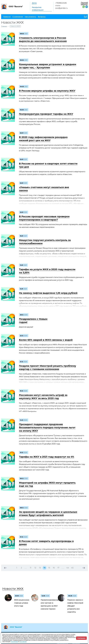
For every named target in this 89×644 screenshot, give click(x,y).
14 (45, 568)
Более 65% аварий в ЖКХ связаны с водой (46, 340)
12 (35, 568)
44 (68, 568)
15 (49, 568)
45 (72, 568)
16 (54, 568)
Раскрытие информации (38, 9)
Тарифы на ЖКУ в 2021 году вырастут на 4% (47, 457)
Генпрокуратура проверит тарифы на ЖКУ (46, 114)
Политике (14, 642)
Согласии (23, 642)
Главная (4, 26)
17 (58, 568)
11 (31, 568)
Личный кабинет (84, 3)
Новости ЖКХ (13, 589)
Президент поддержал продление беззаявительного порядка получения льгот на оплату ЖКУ (47, 428)
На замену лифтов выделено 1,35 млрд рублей (48, 293)
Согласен (81, 638)
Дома (34, 3)
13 (40, 568)
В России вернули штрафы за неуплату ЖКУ (47, 91)
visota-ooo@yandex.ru (61, 7)
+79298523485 (61, 3)
